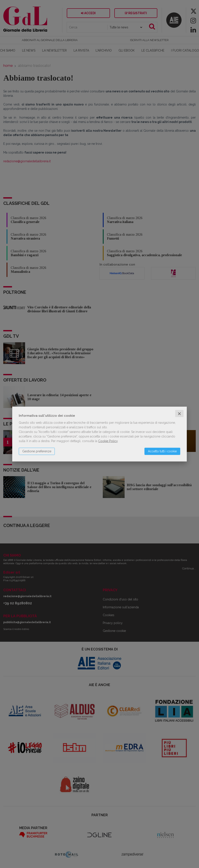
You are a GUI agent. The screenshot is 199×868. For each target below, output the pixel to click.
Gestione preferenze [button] (37, 451)
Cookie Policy (108, 441)
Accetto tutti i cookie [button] (162, 451)
